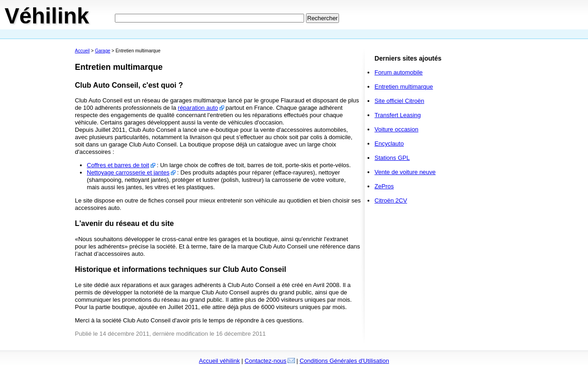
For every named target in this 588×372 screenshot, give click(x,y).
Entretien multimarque (404, 87)
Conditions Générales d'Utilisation (344, 361)
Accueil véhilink (219, 361)
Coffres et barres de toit (118, 165)
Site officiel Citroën (399, 101)
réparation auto (198, 108)
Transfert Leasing (398, 115)
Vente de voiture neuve (405, 172)
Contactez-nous (266, 361)
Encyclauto (389, 144)
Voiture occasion (396, 129)
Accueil (82, 51)
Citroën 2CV (391, 200)
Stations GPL (392, 158)
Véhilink (47, 16)
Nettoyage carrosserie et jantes (128, 172)
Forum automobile (399, 72)
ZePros (384, 186)
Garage (103, 51)
